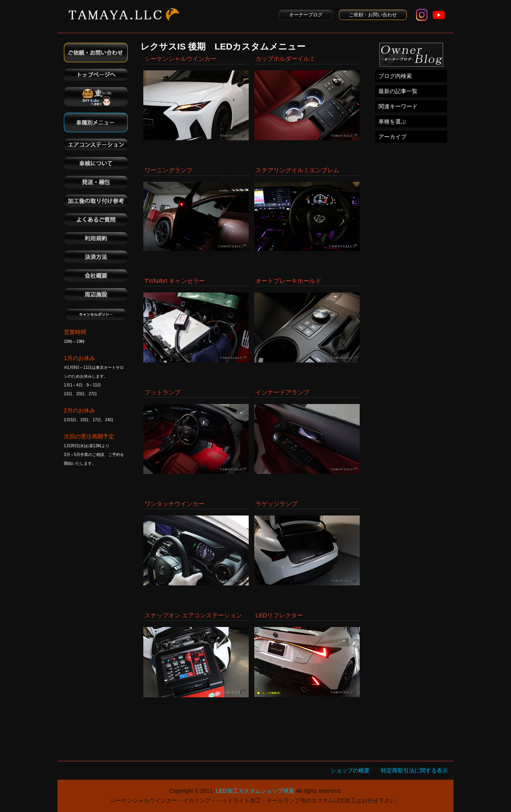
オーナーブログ (306, 15)
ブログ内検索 (395, 76)
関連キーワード (398, 106)
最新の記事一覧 (398, 91)
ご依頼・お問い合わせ (373, 15)
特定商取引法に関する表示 (414, 770)
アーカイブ (392, 137)
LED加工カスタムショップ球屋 (255, 791)
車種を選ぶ (392, 121)
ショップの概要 (350, 770)
